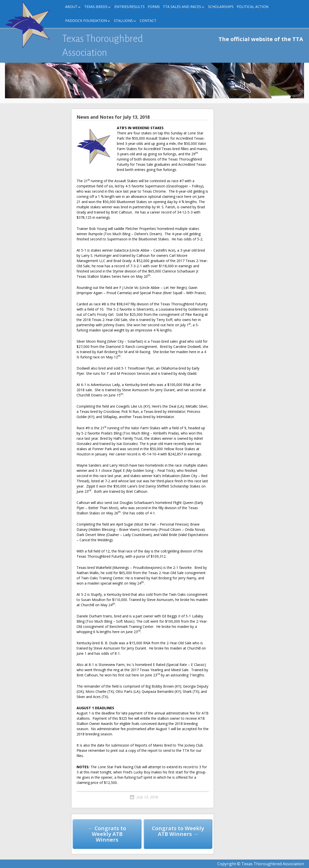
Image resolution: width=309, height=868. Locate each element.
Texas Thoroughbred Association (103, 46)
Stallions (123, 21)
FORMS (154, 7)
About (71, 7)
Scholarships (221, 7)
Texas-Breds (96, 7)
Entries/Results (130, 7)
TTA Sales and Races (182, 7)
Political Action (253, 7)
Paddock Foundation (86, 21)
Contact (148, 21)
